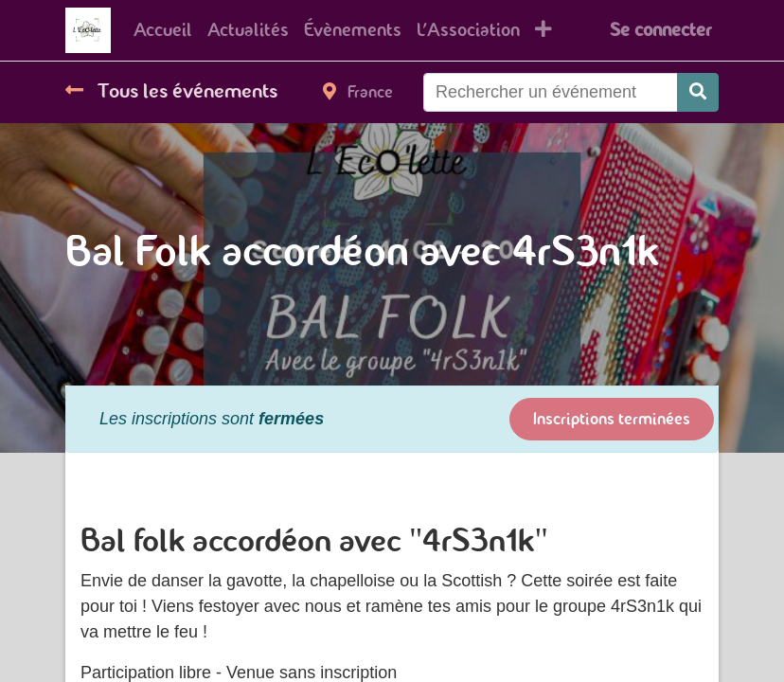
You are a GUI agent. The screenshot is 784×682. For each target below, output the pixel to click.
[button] (543, 30)
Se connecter (660, 30)
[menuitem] (163, 30)
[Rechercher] (698, 92)
